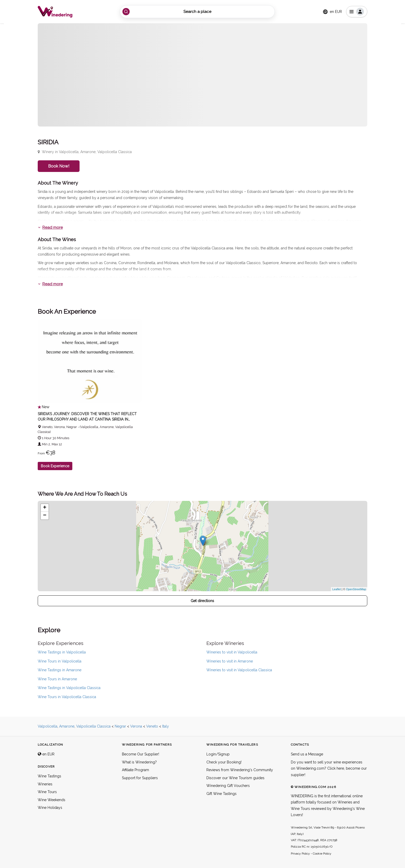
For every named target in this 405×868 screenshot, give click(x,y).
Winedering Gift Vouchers (228, 786)
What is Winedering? (139, 762)
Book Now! (59, 166)
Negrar (120, 726)
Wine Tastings (49, 776)
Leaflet (336, 589)
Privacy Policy (300, 854)
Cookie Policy (322, 854)
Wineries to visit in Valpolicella (232, 652)
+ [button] (45, 508)
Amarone (67, 726)
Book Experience (55, 466)
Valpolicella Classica (93, 726)
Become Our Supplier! (141, 754)
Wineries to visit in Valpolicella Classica (239, 670)
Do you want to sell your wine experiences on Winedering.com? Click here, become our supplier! (329, 768)
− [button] (45, 516)
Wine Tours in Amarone (57, 679)
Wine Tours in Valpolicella (60, 661)
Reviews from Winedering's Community (240, 770)
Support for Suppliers (140, 778)
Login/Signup (218, 754)
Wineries (45, 784)
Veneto (152, 726)
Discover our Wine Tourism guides (235, 778)
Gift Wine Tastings (221, 794)
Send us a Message (307, 754)
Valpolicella (48, 726)
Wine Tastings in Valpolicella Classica (69, 688)
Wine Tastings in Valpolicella (62, 652)
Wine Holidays (50, 808)
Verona (136, 726)
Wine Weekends (52, 800)
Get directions (202, 601)
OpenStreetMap (356, 589)
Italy (166, 726)
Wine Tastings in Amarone (60, 670)
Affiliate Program (135, 770)
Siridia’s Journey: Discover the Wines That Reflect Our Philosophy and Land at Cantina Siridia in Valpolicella (87, 419)
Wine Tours (47, 792)
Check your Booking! (224, 762)
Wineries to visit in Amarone (230, 661)
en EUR (46, 754)
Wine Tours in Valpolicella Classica (67, 697)
